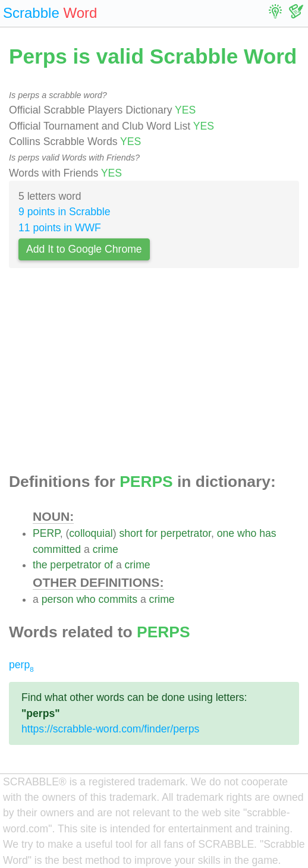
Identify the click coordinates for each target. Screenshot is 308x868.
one (226, 533)
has (268, 533)
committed (57, 549)
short (131, 533)
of (109, 565)
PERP (46, 533)
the (40, 565)
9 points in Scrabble (65, 212)
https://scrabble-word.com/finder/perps (110, 729)
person (58, 599)
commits (118, 599)
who (247, 533)
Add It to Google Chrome (84, 249)
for (151, 533)
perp (21, 665)
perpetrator (186, 533)
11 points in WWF (60, 228)
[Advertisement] (154, 374)
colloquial (91, 533)
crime (106, 549)
